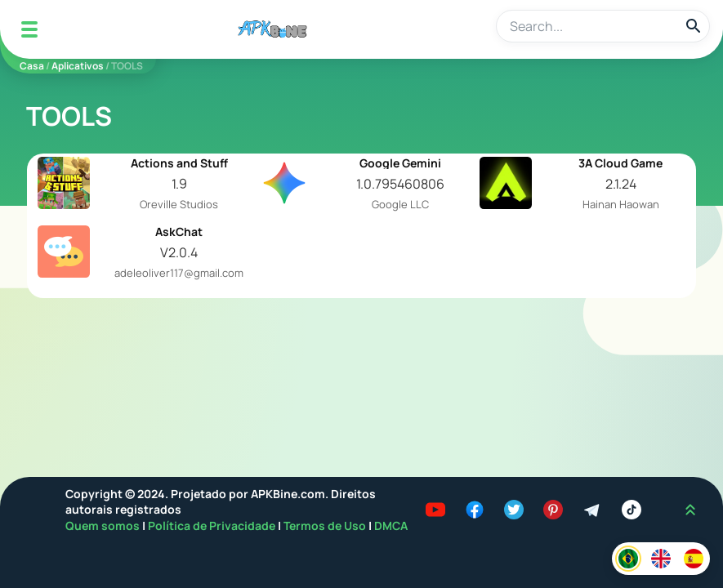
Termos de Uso (325, 526)
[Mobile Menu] (29, 29)
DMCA (391, 526)
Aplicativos (78, 66)
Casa (32, 66)
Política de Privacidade (213, 526)
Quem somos (104, 526)
